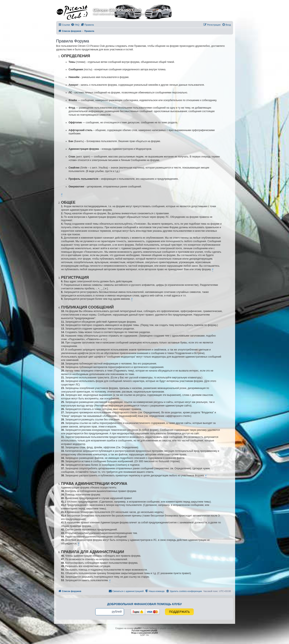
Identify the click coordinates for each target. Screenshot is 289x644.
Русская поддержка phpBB (144, 631)
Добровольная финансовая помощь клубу (144, 604)
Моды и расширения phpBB (144, 633)
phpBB (138, 628)
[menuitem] (75, 25)
